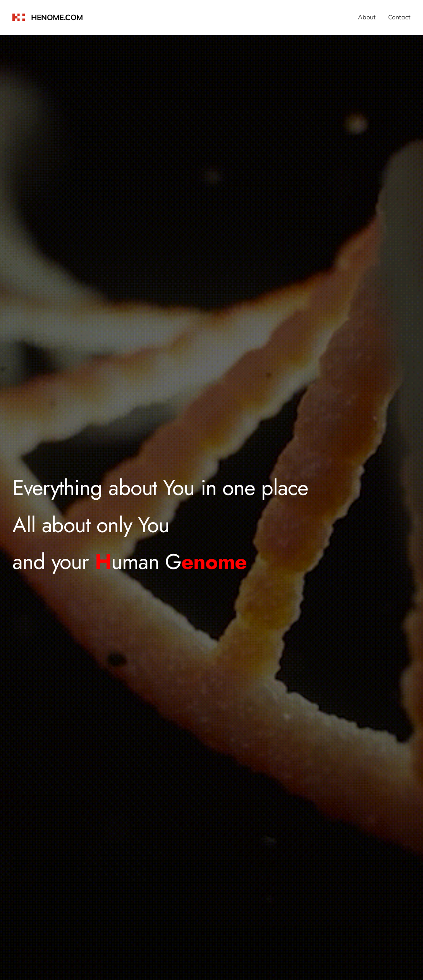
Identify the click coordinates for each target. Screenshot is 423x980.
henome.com (57, 17)
